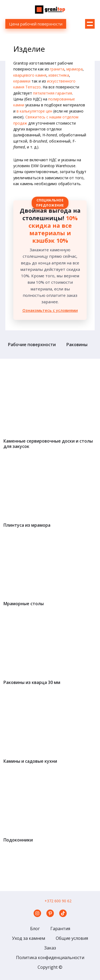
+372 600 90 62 (58, 901)
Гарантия (60, 929)
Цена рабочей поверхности (36, 24)
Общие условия (72, 938)
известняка (59, 75)
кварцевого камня (30, 75)
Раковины (77, 345)
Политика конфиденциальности (50, 957)
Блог (35, 929)
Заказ (50, 948)
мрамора (75, 69)
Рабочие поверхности (32, 345)
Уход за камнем (29, 938)
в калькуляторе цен (34, 111)
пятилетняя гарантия (53, 93)
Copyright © (50, 967)
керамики (22, 81)
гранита (57, 69)
